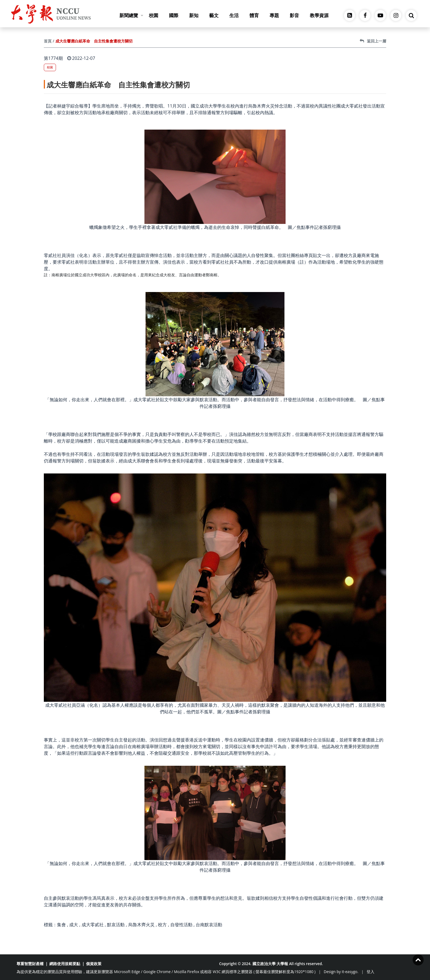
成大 (74, 925)
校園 (154, 15)
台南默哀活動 (209, 925)
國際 (174, 15)
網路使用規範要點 (65, 964)
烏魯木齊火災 (141, 925)
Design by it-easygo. (341, 972)
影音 (294, 15)
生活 (234, 15)
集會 (61, 925)
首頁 (48, 41)
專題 (274, 15)
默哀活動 (116, 925)
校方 (162, 925)
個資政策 (94, 964)
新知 (194, 15)
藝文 (214, 15)
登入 (370, 972)
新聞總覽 (131, 15)
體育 (254, 15)
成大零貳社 (93, 925)
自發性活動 (181, 925)
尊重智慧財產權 (30, 964)
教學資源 (319, 15)
